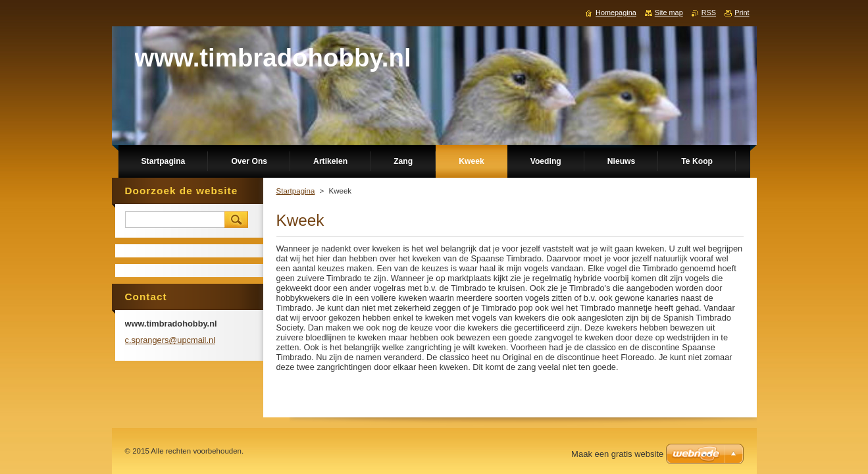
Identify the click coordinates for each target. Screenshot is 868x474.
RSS (709, 13)
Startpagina (296, 191)
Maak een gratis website (617, 454)
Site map (669, 13)
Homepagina (616, 13)
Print (742, 13)
